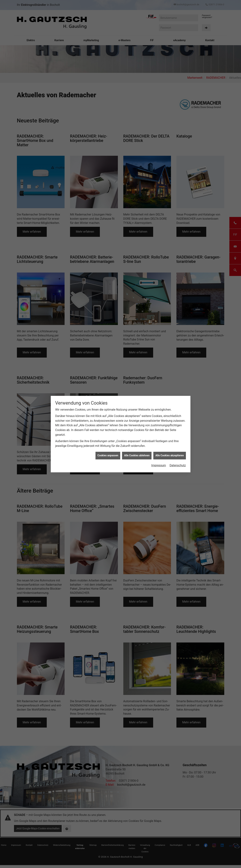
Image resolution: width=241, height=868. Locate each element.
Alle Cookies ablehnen (137, 455)
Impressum (159, 465)
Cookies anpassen (108, 455)
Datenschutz (178, 465)
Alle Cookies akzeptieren (170, 455)
